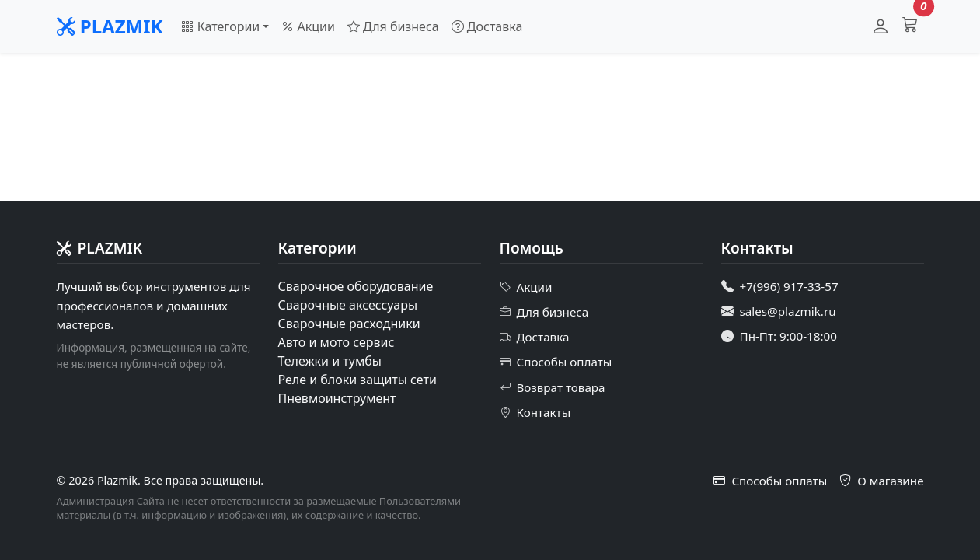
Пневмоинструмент (337, 398)
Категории (220, 26)
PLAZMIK (110, 26)
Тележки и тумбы (330, 361)
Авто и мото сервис (337, 342)
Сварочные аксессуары (348, 305)
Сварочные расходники (349, 324)
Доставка (487, 26)
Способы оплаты (556, 362)
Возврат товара (553, 387)
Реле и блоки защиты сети (357, 380)
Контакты (535, 412)
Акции (308, 26)
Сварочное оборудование (356, 286)
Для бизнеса (393, 26)
